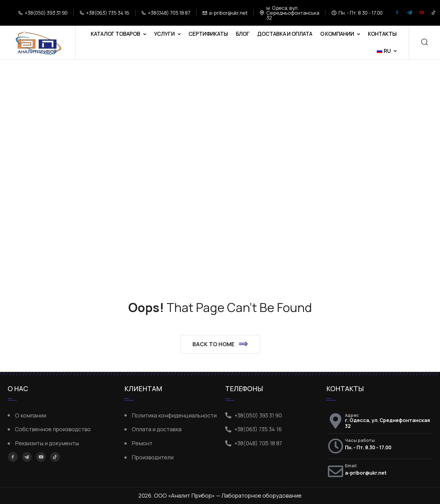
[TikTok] (434, 13)
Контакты (382, 34)
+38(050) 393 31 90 (46, 13)
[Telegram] (409, 13)
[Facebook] (397, 13)
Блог (243, 34)
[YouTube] (422, 13)
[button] (220, 344)
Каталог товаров (116, 34)
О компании (337, 34)
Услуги (164, 34)
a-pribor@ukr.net (228, 13)
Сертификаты (208, 34)
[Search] (425, 43)
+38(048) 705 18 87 (169, 13)
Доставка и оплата (285, 34)
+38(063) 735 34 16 (108, 13)
